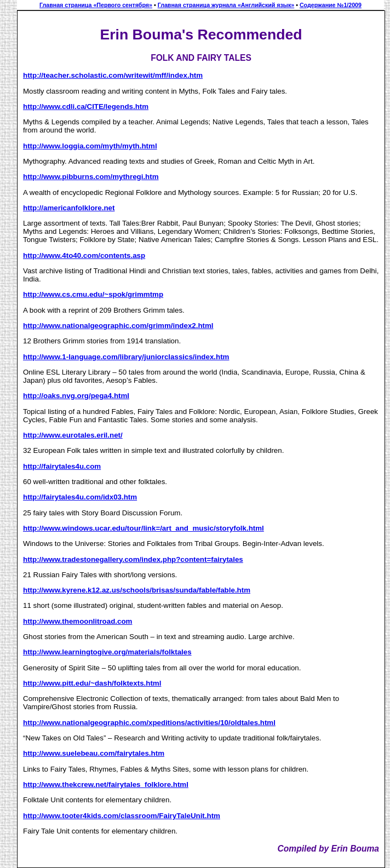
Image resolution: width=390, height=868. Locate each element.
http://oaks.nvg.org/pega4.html (76, 396)
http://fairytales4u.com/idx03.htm (80, 497)
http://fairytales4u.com (62, 466)
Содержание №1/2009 (331, 5)
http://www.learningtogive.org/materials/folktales (107, 652)
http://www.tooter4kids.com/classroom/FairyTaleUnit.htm (122, 816)
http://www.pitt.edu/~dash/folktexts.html (92, 683)
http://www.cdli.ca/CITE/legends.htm (86, 107)
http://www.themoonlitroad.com (78, 621)
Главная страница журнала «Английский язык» (226, 5)
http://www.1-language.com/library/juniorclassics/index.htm (126, 357)
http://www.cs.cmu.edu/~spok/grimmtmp (93, 294)
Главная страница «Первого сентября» (96, 5)
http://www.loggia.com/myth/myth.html (90, 146)
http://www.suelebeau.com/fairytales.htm (94, 753)
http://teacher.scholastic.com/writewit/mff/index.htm (113, 75)
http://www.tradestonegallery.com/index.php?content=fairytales (133, 559)
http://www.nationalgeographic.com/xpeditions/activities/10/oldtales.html (149, 723)
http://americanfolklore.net (69, 208)
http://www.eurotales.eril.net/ (73, 435)
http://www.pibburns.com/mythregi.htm (91, 177)
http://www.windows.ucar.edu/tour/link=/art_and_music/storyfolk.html (144, 528)
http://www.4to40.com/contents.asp (84, 255)
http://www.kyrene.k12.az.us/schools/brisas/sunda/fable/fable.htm (137, 590)
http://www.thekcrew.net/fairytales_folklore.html (106, 784)
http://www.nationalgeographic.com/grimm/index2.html (118, 326)
